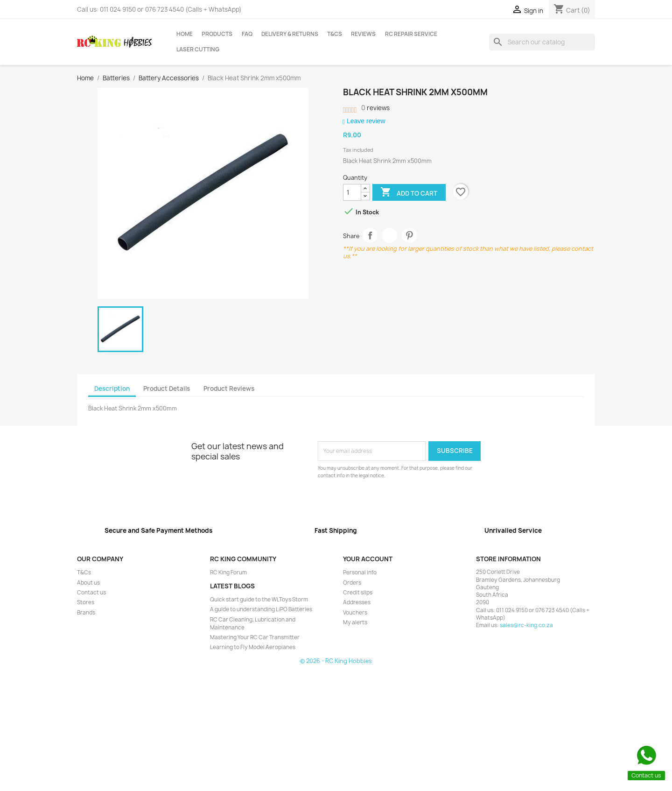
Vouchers (355, 613)
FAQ (247, 34)
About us (88, 583)
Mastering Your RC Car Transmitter (255, 637)
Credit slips (358, 593)
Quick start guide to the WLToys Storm (259, 600)
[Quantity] (352, 192)
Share (370, 236)
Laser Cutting (198, 49)
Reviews (363, 34)
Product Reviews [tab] (229, 388)
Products (217, 34)
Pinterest (409, 236)
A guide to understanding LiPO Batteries (261, 609)
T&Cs (335, 34)
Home (185, 34)
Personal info (360, 572)
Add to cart (409, 193)
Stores (86, 602)
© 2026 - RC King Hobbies (336, 661)
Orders (352, 583)
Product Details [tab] (167, 388)
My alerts (355, 622)
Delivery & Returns (290, 34)
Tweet (390, 236)
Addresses (357, 602)
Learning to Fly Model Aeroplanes (253, 647)
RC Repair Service (411, 34)
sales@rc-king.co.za (526, 625)
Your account (368, 559)
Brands (86, 613)
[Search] (542, 42)
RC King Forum (228, 572)
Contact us (91, 593)
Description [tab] (112, 388)
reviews (375, 108)
